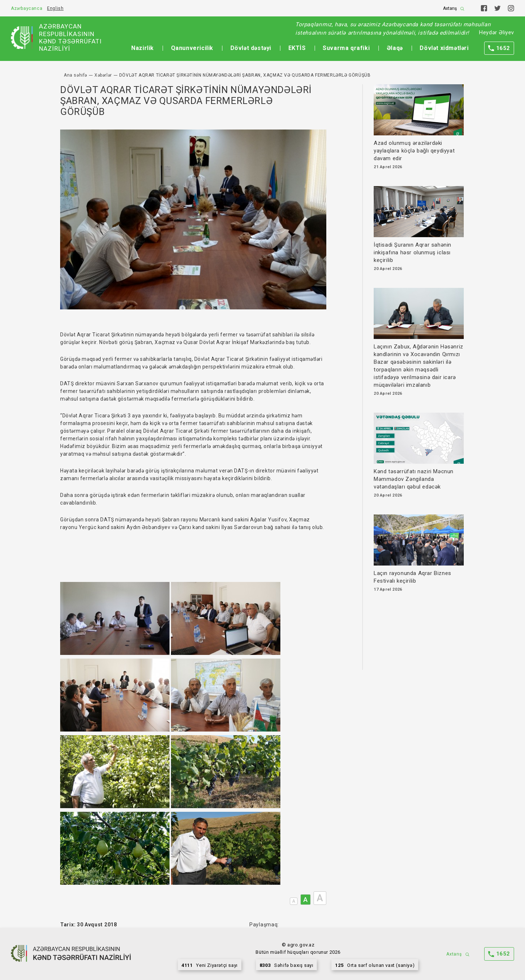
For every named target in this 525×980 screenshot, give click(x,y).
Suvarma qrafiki (346, 48)
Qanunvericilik (192, 48)
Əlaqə (395, 48)
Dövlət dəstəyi (251, 48)
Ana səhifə (75, 75)
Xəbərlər (103, 75)
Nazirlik (143, 48)
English (55, 8)
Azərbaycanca (27, 8)
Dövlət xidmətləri (444, 48)
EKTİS (297, 48)
